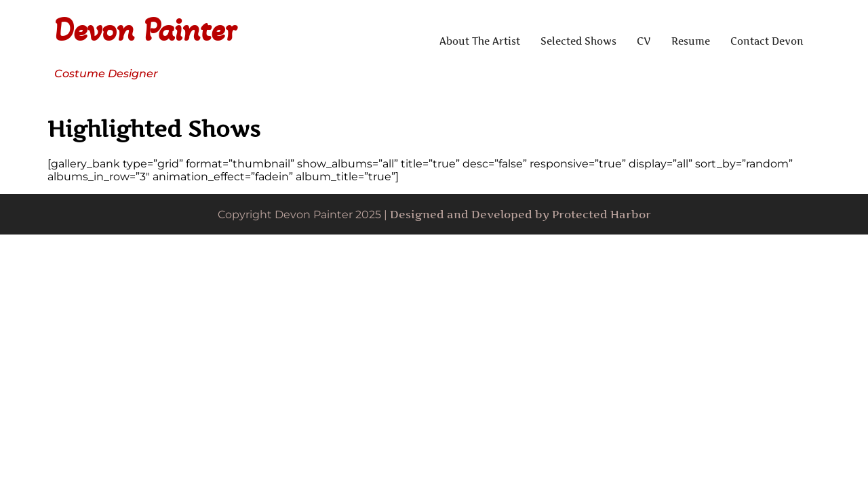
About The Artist (480, 41)
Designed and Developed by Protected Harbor (520, 214)
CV (644, 41)
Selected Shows (578, 41)
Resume (691, 41)
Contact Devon (767, 41)
